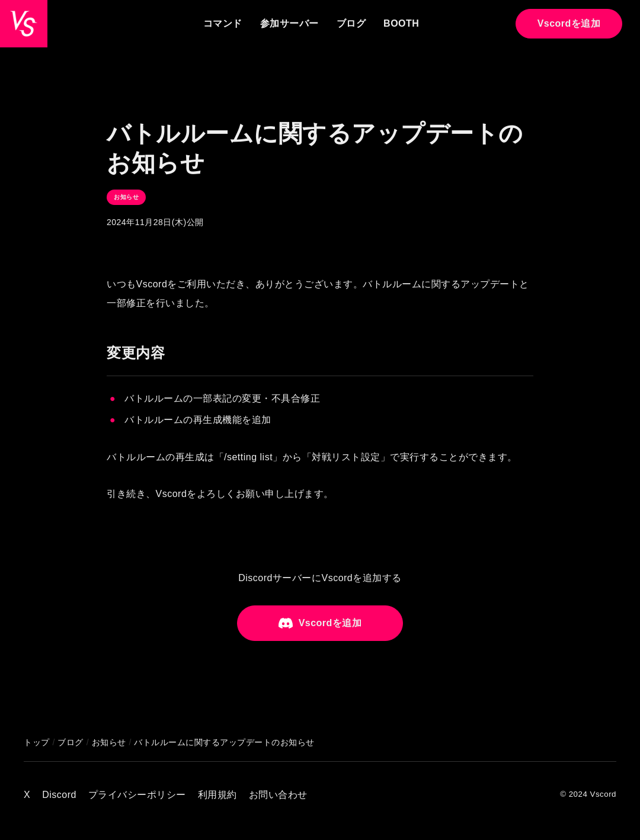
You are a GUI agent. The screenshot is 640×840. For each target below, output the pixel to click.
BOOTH (401, 23)
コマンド (223, 23)
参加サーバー (289, 23)
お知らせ (126, 197)
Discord (59, 795)
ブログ (351, 23)
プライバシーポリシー (137, 795)
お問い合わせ (278, 795)
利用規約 (217, 795)
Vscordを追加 (569, 23)
